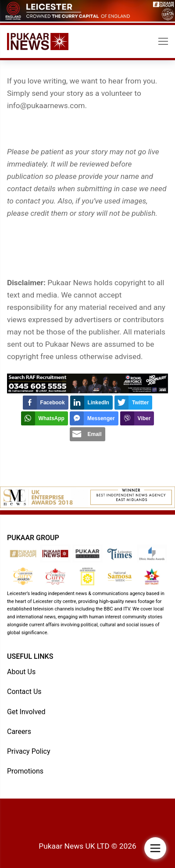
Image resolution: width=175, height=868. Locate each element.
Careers (19, 732)
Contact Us (24, 692)
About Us (21, 672)
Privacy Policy (29, 751)
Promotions (25, 771)
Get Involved (26, 712)
